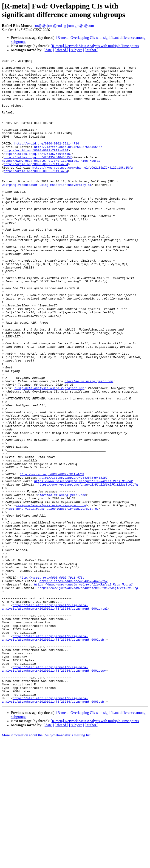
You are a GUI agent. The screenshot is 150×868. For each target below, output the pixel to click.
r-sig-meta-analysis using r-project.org (49, 454)
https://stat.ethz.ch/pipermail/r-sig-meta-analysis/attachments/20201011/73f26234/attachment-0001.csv (54, 791)
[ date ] (49, 50)
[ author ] (92, 50)
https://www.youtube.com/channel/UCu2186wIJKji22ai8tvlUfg (83, 189)
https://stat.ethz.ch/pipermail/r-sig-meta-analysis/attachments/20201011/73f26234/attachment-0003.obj (54, 828)
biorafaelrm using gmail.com (89, 446)
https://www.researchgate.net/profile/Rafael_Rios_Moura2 (51, 181)
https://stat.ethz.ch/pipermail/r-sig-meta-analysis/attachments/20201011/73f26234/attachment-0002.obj (54, 754)
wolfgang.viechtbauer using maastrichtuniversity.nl (47, 210)
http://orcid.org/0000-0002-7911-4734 (47, 161)
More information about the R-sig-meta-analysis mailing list (46, 864)
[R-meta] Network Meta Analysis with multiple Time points (95, 46)
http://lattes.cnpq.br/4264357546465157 (68, 165)
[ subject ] (76, 50)
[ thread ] (61, 50)
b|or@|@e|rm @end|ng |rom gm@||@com (63, 26)
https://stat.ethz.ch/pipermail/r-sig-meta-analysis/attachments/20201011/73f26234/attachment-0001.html (55, 717)
